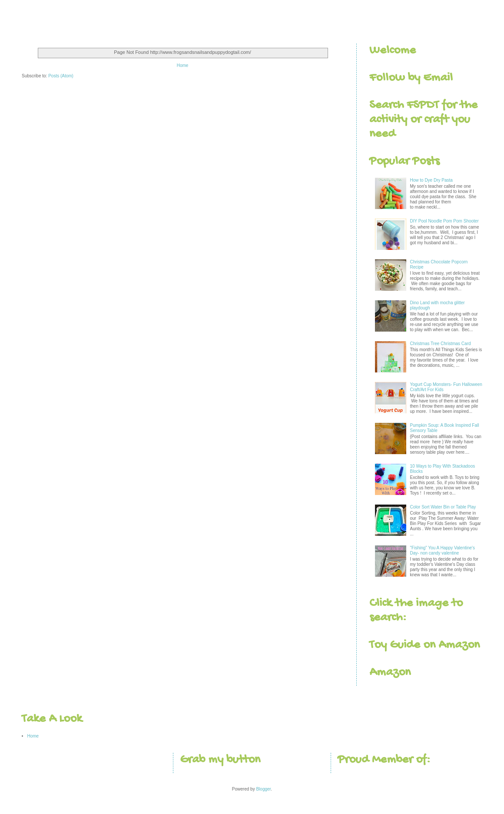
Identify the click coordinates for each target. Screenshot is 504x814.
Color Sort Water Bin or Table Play (443, 507)
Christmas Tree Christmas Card (441, 344)
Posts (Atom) (61, 76)
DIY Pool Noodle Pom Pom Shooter (444, 221)
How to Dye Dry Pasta (431, 180)
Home (183, 65)
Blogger (263, 789)
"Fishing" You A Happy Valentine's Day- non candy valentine (443, 550)
